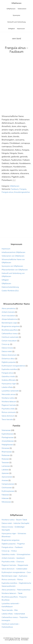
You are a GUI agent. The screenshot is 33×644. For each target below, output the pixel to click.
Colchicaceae (7, 488)
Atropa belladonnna (9, 319)
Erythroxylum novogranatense (13, 366)
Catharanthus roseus (10, 334)
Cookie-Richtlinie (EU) (10, 291)
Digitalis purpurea (9, 362)
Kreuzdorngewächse (22, 192)
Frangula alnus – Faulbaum (16, 50)
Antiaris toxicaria (8, 312)
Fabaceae (5, 495)
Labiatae (5, 470)
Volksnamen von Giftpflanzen (13, 256)
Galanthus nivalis (8, 376)
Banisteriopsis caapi (9, 323)
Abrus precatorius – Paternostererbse (16, 590)
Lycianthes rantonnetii (10, 391)
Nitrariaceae (6, 502)
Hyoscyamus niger (9, 384)
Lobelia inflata (7, 387)
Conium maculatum (9, 341)
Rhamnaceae (7, 452)
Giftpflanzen (16, 3)
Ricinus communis (9, 412)
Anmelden (25, 640)
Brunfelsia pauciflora (10, 330)
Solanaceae (6, 430)
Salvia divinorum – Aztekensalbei (14, 569)
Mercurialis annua (8, 394)
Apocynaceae (7, 477)
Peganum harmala (9, 405)
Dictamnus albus (8, 359)
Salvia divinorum (8, 416)
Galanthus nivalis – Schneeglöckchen (16, 554)
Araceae (5, 480)
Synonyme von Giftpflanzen (12, 266)
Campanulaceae (8, 484)
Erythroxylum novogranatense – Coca (16, 572)
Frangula (23, 189)
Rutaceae (5, 459)
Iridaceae (5, 498)
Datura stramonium (9, 355)
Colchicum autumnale (10, 337)
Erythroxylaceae (8, 491)
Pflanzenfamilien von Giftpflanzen (15, 270)
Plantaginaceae (8, 437)
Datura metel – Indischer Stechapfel (15, 523)
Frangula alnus (7, 192)
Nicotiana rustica (8, 398)
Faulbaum (15, 189)
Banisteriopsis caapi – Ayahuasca (14, 576)
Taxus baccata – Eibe (10, 610)
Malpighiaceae (7, 445)
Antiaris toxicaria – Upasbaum (13, 558)
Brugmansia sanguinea (11, 326)
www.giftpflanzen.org (12, 640)
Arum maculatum (8, 316)
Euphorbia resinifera (9, 369)
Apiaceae (5, 473)
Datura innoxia (7, 348)
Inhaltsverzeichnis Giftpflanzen (14, 252)
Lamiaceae (6, 466)
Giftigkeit (5, 280)
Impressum (6, 249)
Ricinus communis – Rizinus (12, 580)
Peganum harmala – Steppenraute (15, 565)
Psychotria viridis (8, 409)
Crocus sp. (6, 344)
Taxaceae (5, 463)
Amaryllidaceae (8, 441)
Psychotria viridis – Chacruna (13, 562)
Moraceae (5, 448)
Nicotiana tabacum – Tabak (12, 593)
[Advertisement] (16, 98)
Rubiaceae (6, 455)
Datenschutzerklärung (10, 287)
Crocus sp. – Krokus (9, 551)
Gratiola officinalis (9, 380)
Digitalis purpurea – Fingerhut (13, 544)
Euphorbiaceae (7, 434)
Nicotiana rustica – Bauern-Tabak (14, 520)
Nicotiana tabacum (9, 402)
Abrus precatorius (9, 308)
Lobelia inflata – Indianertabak (13, 614)
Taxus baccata (7, 419)
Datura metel (7, 351)
